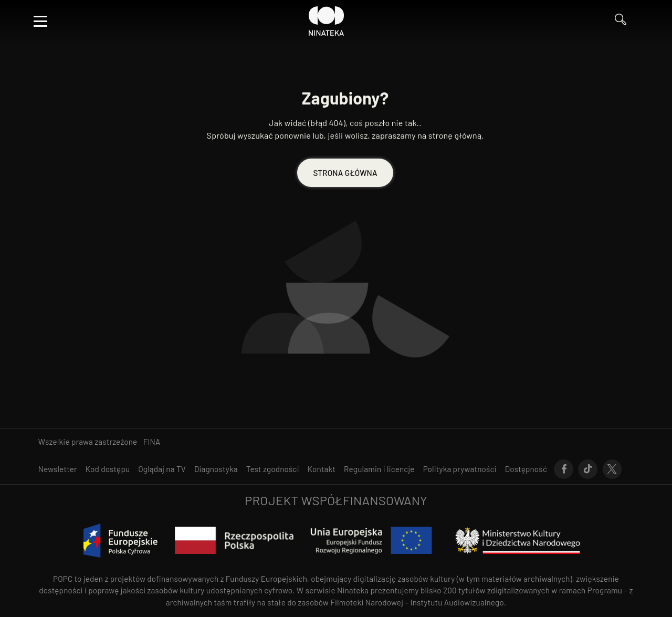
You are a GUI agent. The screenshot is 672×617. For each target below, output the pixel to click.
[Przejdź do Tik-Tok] (588, 469)
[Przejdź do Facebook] (564, 469)
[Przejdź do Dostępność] (526, 469)
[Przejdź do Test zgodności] (273, 469)
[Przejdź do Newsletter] (58, 469)
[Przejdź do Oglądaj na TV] (162, 469)
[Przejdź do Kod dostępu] (108, 469)
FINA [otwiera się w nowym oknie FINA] (152, 442)
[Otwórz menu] (40, 21)
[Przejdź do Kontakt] (322, 469)
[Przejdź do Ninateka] (327, 21)
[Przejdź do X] (612, 469)
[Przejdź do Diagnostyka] (216, 469)
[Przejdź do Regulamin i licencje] (379, 469)
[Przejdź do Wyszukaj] (624, 21)
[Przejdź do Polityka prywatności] (460, 469)
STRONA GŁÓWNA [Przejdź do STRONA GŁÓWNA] (345, 173)
